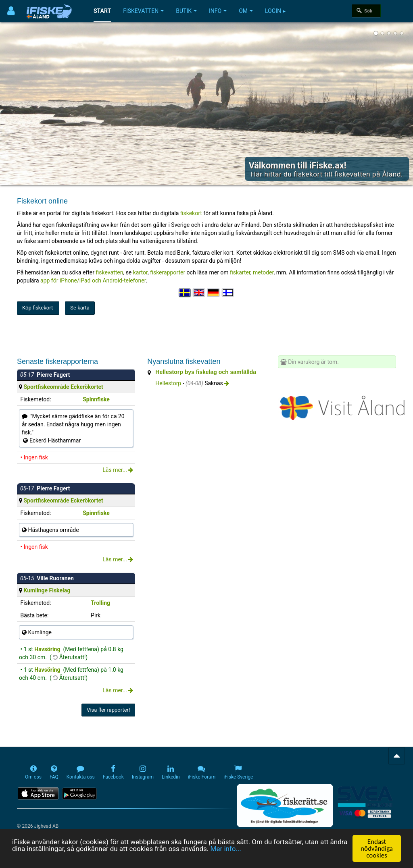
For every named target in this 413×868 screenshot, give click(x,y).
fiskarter (240, 272)
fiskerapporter (168, 272)
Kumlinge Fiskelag (47, 590)
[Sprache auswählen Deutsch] (214, 293)
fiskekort (192, 213)
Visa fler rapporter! (108, 710)
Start (102, 11)
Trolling (100, 603)
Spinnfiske (96, 399)
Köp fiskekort (38, 308)
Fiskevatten (143, 11)
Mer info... (226, 849)
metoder (263, 272)
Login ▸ (275, 11)
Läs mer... (118, 470)
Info (218, 11)
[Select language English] (199, 293)
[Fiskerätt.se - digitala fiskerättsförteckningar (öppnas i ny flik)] (285, 806)
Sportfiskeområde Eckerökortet (63, 387)
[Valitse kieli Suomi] (228, 293)
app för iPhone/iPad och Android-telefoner (93, 280)
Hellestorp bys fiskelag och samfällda (206, 372)
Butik (186, 11)
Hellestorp (168, 383)
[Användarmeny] (11, 11)
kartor (140, 272)
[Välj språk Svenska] (185, 293)
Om (246, 11)
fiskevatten (110, 272)
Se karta (80, 308)
